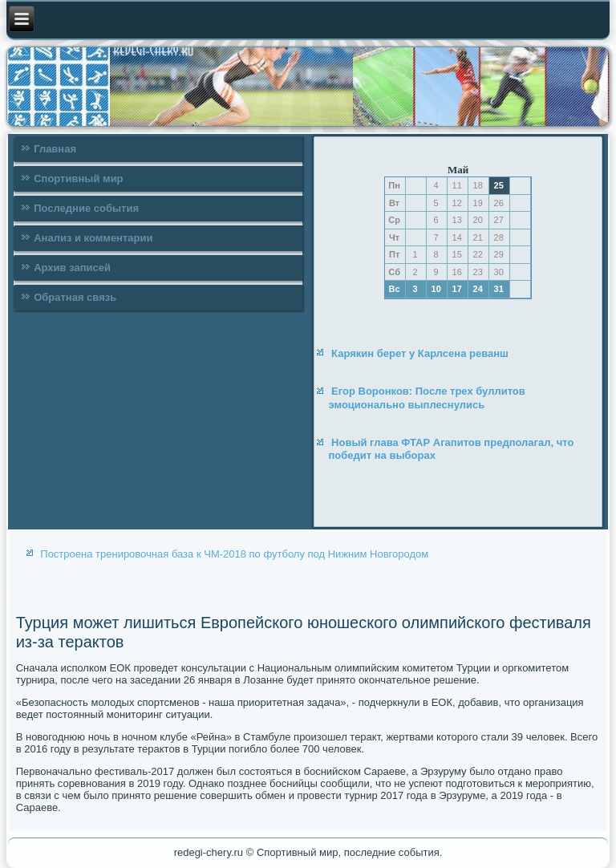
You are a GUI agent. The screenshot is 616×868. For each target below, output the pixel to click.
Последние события (86, 208)
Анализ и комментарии (93, 238)
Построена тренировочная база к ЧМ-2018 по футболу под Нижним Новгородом (234, 554)
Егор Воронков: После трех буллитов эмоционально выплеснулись (426, 397)
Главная (55, 149)
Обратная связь (75, 297)
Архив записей (72, 268)
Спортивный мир (78, 178)
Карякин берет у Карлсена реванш (420, 353)
